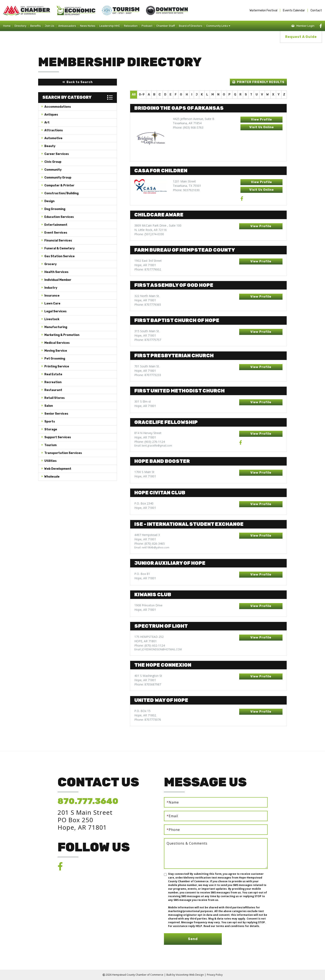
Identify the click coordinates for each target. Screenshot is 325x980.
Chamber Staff (166, 26)
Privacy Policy (214, 975)
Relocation (131, 26)
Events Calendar (294, 10)
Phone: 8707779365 (148, 305)
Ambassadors (67, 26)
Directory (20, 26)
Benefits (36, 26)
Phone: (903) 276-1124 (150, 442)
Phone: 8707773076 (148, 720)
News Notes (88, 26)
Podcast (147, 26)
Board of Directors (191, 26)
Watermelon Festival (263, 10)
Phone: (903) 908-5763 (188, 127)
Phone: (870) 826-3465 (150, 544)
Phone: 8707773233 (148, 375)
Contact (316, 10)
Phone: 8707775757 (148, 340)
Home (7, 26)
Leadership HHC (110, 26)
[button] (78, 82)
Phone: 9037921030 (186, 190)
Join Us (50, 26)
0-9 (142, 95)
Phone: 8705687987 (148, 684)
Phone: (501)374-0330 (149, 234)
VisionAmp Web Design (190, 975)
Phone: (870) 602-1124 (150, 645)
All (134, 95)
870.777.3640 (88, 801)
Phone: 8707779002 (148, 269)
